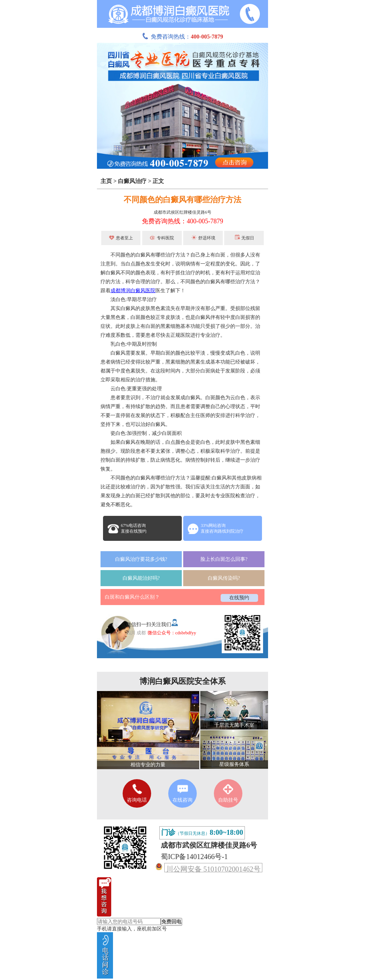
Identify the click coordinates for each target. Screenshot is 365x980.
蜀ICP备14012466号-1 (194, 857)
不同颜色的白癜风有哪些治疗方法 (182, 200)
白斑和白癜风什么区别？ (132, 597)
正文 (158, 181)
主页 (106, 181)
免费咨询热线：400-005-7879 (182, 221)
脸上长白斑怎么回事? (224, 559)
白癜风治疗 (132, 181)
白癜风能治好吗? (141, 578)
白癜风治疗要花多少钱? (141, 559)
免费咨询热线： (182, 37)
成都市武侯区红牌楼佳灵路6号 (182, 212)
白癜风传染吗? (224, 578)
